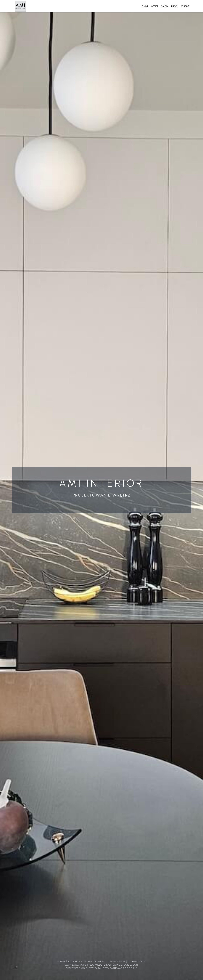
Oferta (155, 6)
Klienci (175, 6)
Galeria (165, 6)
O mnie (145, 6)
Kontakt (185, 6)
